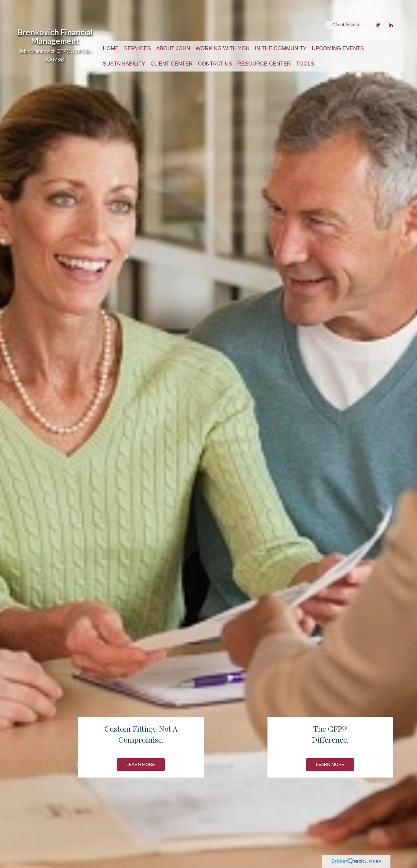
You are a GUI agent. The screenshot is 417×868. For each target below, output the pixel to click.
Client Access (346, 25)
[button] (137, 49)
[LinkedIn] (390, 25)
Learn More (141, 764)
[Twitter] (378, 25)
